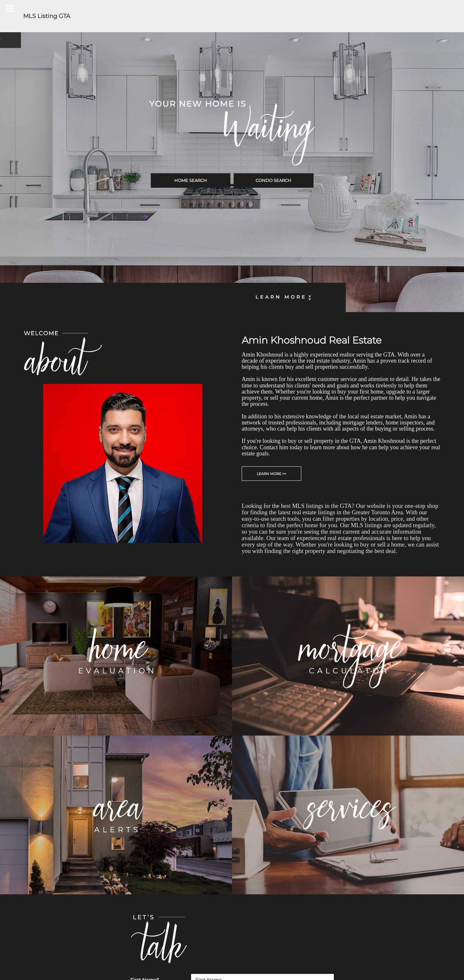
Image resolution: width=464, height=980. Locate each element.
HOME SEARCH (191, 180)
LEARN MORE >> (271, 474)
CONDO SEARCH (273, 180)
